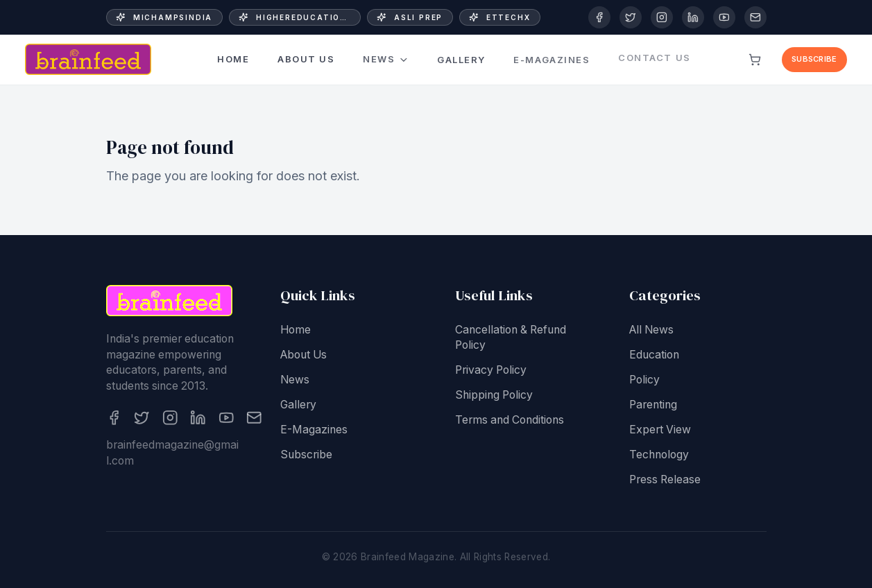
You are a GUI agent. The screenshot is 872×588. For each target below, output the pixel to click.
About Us (306, 59)
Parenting (653, 406)
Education (654, 356)
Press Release (665, 481)
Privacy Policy (491, 372)
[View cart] (755, 60)
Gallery (461, 53)
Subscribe (814, 59)
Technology (659, 456)
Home (233, 60)
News (386, 57)
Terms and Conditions (510, 422)
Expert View (660, 431)
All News (651, 331)
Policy (644, 381)
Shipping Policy (494, 397)
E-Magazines (314, 431)
